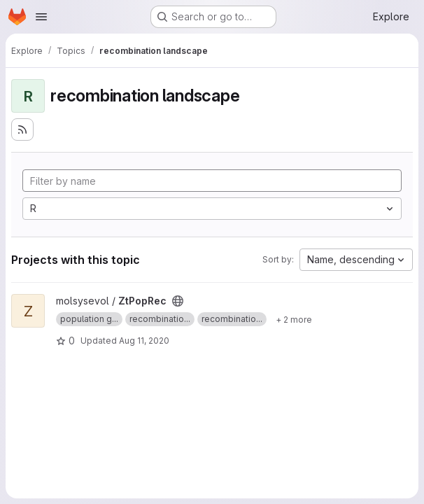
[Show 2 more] (294, 319)
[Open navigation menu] (41, 17)
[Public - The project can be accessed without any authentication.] (178, 301)
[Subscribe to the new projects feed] (22, 129)
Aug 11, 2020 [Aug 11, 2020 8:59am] (144, 341)
